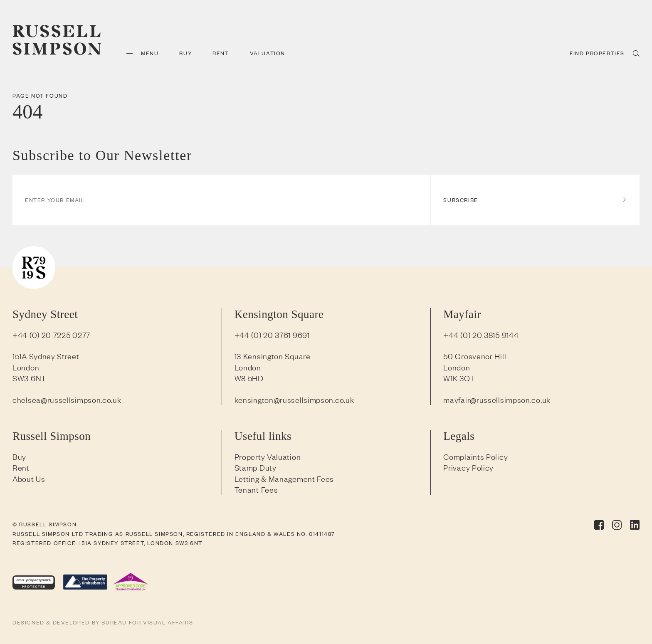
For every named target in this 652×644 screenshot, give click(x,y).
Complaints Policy (475, 456)
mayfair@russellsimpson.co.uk (497, 400)
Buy (185, 53)
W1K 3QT (459, 378)
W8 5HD (249, 378)
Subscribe (535, 200)
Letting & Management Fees (284, 479)
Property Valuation (268, 456)
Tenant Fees (256, 489)
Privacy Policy (468, 467)
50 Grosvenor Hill (475, 356)
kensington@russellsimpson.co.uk (294, 400)
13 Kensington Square (273, 356)
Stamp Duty (256, 467)
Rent (221, 53)
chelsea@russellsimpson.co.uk (67, 400)
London (26, 367)
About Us (29, 479)
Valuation (268, 53)
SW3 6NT (29, 378)
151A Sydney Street (46, 356)
